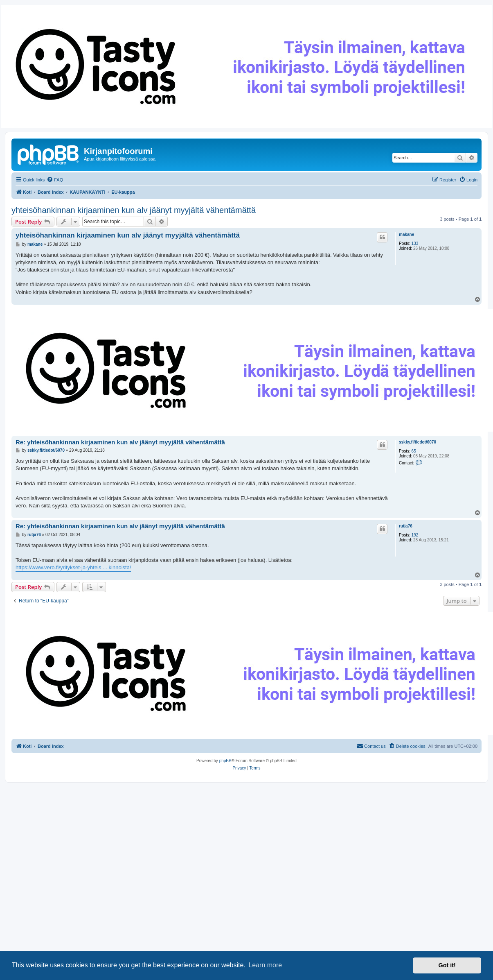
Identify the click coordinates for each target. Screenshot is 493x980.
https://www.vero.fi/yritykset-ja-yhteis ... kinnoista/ (73, 567)
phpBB (225, 761)
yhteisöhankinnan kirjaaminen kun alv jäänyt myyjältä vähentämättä (134, 210)
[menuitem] (55, 180)
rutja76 (406, 526)
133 (415, 243)
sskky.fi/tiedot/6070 (418, 442)
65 (414, 451)
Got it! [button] (447, 965)
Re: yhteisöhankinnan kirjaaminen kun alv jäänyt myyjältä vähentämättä (120, 442)
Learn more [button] (265, 965)
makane (406, 234)
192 (415, 535)
